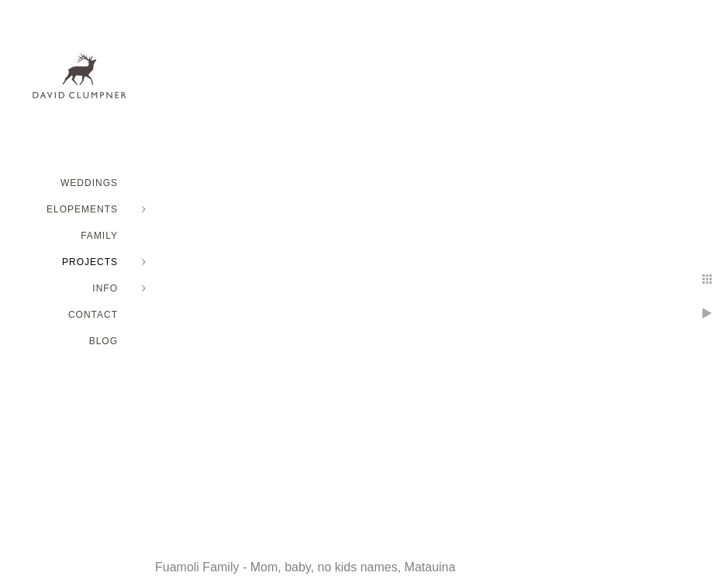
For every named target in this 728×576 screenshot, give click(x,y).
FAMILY (99, 236)
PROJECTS (90, 262)
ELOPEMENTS (82, 209)
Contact (93, 315)
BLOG (104, 341)
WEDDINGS (89, 183)
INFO (105, 288)
